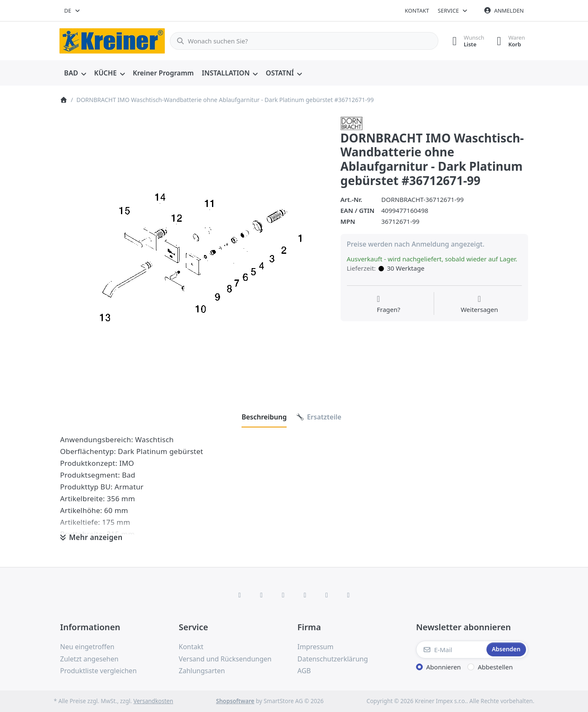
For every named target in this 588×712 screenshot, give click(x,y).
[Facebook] (240, 595)
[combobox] (73, 11)
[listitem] (194, 251)
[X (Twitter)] (261, 595)
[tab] (264, 417)
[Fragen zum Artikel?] (389, 304)
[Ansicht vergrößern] (194, 251)
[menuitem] (75, 73)
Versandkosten (153, 701)
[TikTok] (305, 595)
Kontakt (417, 11)
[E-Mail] (450, 650)
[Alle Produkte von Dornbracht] (352, 123)
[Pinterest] (349, 595)
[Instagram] (283, 595)
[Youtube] (327, 595)
